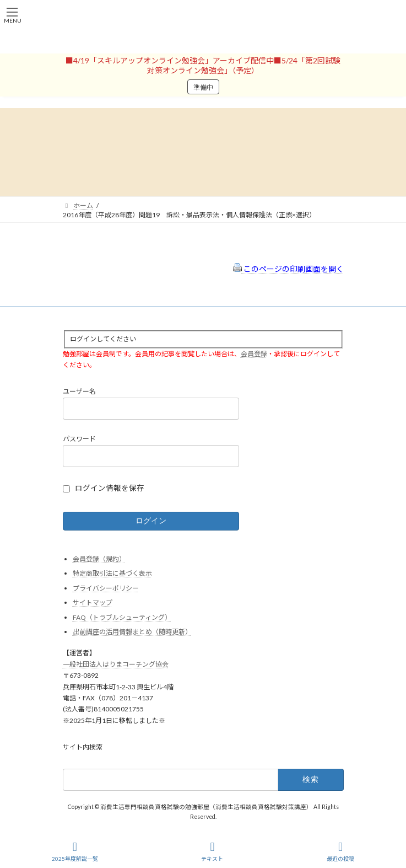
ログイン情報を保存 (110, 488)
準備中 (203, 87)
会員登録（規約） (99, 559)
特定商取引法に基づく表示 (112, 573)
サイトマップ (93, 602)
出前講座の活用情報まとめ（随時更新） (132, 632)
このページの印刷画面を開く (288, 269)
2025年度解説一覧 (75, 851)
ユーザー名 (79, 392)
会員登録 (254, 354)
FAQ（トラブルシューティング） (122, 617)
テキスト (212, 851)
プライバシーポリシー (106, 588)
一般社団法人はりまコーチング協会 (116, 664)
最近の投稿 (340, 851)
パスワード (79, 439)
